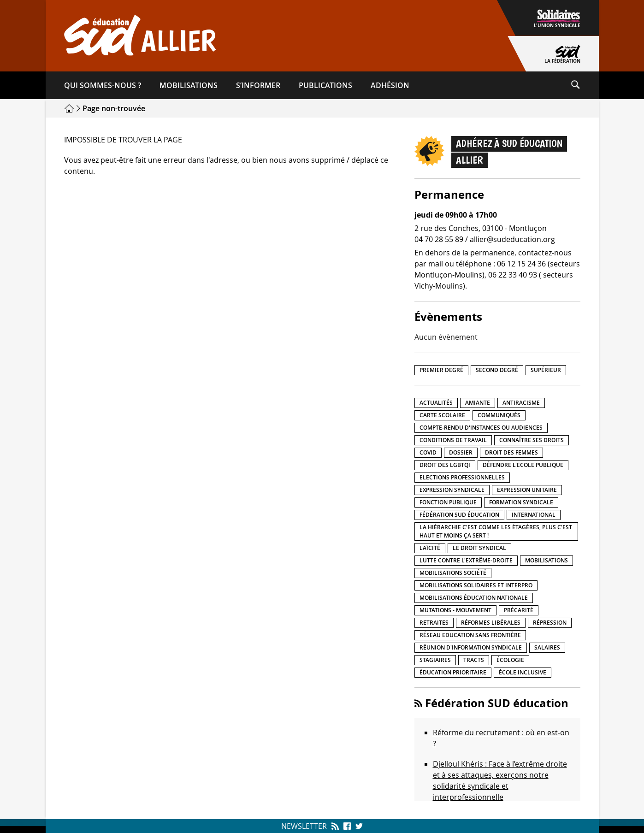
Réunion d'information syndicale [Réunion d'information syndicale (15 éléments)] (471, 647)
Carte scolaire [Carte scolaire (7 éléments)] (442, 415)
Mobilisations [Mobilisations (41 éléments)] (547, 560)
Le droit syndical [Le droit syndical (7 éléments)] (479, 548)
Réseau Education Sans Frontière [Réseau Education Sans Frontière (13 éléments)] (470, 635)
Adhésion (390, 85)
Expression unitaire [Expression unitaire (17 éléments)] (527, 490)
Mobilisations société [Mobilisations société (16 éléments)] (453, 573)
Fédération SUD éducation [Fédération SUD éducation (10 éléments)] (459, 515)
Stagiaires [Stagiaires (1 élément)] (435, 660)
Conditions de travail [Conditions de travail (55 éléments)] (453, 440)
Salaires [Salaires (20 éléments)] (547, 647)
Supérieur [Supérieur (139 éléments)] (546, 370)
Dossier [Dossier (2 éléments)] (461, 452)
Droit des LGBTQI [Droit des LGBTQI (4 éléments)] (445, 465)
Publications (325, 85)
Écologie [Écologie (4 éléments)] (510, 660)
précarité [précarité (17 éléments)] (519, 610)
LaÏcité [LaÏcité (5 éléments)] (430, 548)
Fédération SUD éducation (497, 703)
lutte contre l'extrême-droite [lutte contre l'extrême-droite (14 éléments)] (466, 560)
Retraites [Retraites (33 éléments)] (434, 623)
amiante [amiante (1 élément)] (478, 403)
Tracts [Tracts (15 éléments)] (474, 660)
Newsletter (304, 826)
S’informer (258, 85)
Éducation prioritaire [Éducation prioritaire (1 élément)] (453, 672)
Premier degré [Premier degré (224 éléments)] (441, 370)
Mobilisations (189, 85)
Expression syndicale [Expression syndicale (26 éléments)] (452, 490)
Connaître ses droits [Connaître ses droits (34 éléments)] (532, 440)
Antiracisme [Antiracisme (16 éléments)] (521, 403)
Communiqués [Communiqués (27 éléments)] (499, 415)
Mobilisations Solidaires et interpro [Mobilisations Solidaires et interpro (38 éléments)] (476, 585)
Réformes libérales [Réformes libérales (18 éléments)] (491, 623)
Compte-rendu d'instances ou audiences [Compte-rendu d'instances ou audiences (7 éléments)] (481, 428)
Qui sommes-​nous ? (103, 85)
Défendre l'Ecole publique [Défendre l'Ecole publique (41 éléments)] (523, 465)
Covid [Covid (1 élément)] (428, 452)
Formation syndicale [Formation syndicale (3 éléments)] (521, 502)
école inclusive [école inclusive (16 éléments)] (523, 672)
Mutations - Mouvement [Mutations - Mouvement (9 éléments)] (455, 610)
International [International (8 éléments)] (534, 515)
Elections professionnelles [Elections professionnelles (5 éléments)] (462, 477)
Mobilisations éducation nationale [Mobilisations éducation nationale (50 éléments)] (474, 598)
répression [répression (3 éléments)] (550, 623)
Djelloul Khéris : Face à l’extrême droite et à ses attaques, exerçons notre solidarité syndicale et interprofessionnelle (500, 780)
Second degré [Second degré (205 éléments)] (497, 370)
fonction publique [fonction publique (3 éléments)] (448, 502)
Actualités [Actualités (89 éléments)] (436, 403)
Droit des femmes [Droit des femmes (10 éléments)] (511, 452)
